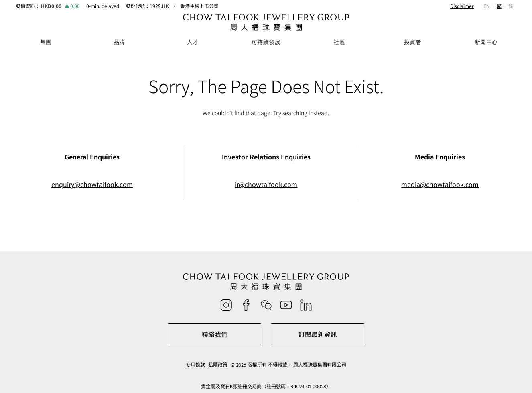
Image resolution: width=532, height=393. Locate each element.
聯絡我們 (215, 334)
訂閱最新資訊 (318, 334)
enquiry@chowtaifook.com (92, 184)
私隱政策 (218, 365)
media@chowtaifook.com (440, 184)
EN (487, 6)
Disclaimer (462, 6)
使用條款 (195, 365)
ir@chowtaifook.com (266, 184)
